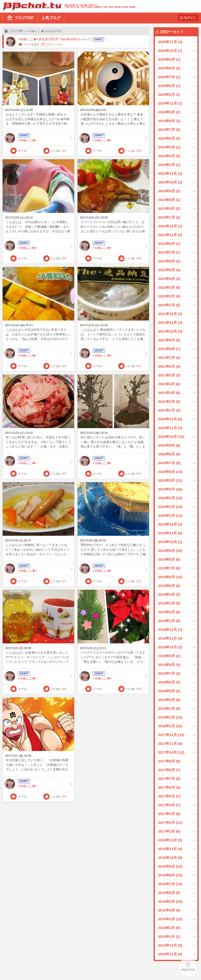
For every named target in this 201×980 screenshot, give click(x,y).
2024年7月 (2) (169, 130)
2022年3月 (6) (169, 287)
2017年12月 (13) (171, 735)
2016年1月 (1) (169, 936)
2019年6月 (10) (170, 577)
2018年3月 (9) (169, 708)
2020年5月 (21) (170, 480)
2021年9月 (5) (169, 340)
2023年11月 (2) (170, 173)
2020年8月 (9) (169, 454)
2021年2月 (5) (169, 401)
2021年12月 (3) (170, 314)
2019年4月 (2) (169, 594)
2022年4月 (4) (169, 279)
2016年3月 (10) (170, 919)
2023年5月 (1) (169, 200)
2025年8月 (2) (169, 68)
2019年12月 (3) (170, 524)
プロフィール (54, 44)
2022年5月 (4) (169, 270)
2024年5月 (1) (169, 147)
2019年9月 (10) (170, 551)
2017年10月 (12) (171, 752)
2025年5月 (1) (169, 86)
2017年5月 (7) (169, 796)
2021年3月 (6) (169, 393)
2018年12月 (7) (170, 630)
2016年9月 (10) (170, 866)
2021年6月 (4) (169, 366)
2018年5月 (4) (169, 691)
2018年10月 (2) (170, 647)
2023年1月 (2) (169, 217)
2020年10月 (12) (171, 437)
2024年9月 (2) (169, 112)
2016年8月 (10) (170, 875)
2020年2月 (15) (170, 507)
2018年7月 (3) (169, 673)
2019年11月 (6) (170, 533)
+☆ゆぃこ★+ (38, 138)
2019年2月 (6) (169, 612)
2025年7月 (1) (169, 77)
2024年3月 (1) (169, 165)
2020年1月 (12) (170, 515)
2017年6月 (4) (169, 787)
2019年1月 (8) (169, 621)
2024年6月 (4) (169, 138)
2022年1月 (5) (169, 305)
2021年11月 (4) (170, 323)
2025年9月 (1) (169, 59)
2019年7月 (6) (169, 568)
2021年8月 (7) (169, 349)
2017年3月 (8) (169, 814)
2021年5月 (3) (169, 375)
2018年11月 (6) (170, 638)
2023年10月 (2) (170, 182)
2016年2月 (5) (169, 928)
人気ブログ (51, 18)
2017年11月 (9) (170, 744)
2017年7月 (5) (169, 779)
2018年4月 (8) (169, 700)
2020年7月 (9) (169, 463)
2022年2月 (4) (169, 296)
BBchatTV (68, 6)
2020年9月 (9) (169, 445)
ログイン (190, 18)
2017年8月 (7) (169, 770)
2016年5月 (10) (170, 901)
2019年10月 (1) (170, 542)
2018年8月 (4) (169, 665)
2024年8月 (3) (169, 121)
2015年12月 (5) (170, 945)
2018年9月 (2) (169, 656)
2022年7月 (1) (169, 252)
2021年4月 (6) (169, 384)
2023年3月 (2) (169, 208)
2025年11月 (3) (170, 42)
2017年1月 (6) (169, 831)
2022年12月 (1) (170, 226)
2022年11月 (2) (170, 235)
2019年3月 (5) (169, 603)
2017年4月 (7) (169, 805)
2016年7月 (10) (170, 884)
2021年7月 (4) (169, 358)
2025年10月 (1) (170, 51)
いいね (58, 151)
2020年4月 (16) (170, 489)
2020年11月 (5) (170, 428)
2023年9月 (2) (169, 191)
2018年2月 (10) (170, 717)
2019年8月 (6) (169, 559)
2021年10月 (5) (170, 331)
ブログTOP (24, 18)
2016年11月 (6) (170, 849)
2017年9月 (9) (169, 761)
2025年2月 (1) (169, 94)
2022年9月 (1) (169, 244)
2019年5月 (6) (169, 586)
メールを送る (31, 44)
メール (22, 151)
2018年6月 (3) (169, 682)
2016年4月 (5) (169, 910)
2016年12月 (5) (170, 840)
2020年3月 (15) (170, 498)
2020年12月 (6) (170, 419)
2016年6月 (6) (169, 893)
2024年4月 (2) (169, 156)
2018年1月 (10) (170, 726)
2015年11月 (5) (170, 954)
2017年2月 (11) (170, 822)
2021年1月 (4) (169, 410)
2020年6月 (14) (170, 472)
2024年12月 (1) (170, 103)
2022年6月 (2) (169, 261)
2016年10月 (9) (170, 858)
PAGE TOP (188, 967)
